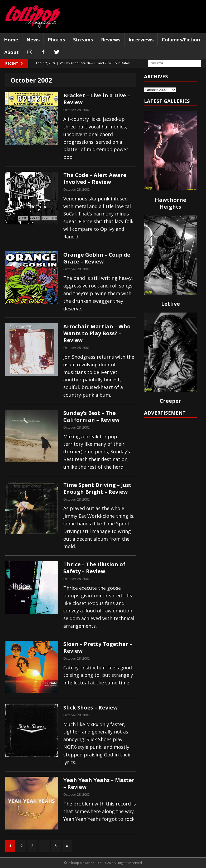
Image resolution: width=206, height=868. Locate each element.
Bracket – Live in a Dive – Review (97, 99)
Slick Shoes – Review (90, 708)
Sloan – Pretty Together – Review (98, 647)
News (33, 40)
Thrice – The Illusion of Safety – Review (94, 568)
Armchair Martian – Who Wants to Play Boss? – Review (97, 333)
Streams (83, 40)
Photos (56, 40)
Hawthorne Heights (171, 203)
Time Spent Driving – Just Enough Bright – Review (97, 488)
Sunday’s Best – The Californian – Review (91, 416)
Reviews (111, 40)
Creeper (170, 401)
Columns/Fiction (181, 40)
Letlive (171, 304)
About (11, 52)
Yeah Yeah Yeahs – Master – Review (99, 783)
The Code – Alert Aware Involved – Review (95, 178)
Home (11, 40)
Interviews (141, 40)
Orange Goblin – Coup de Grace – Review (97, 258)
